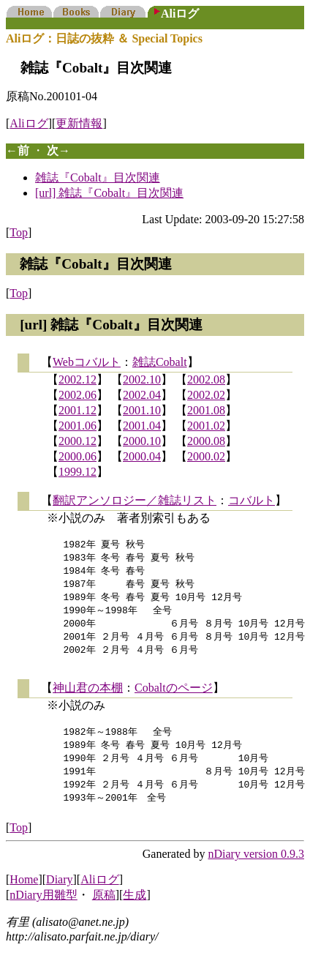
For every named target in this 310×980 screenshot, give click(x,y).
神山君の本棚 (88, 696)
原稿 (104, 910)
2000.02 (206, 456)
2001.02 (206, 426)
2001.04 (142, 426)
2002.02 (206, 395)
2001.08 (206, 410)
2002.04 (142, 395)
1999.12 (77, 472)
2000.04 (142, 456)
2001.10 (142, 410)
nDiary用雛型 (43, 910)
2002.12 (77, 379)
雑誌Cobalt (160, 362)
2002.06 (77, 395)
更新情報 (79, 123)
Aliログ (29, 123)
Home (24, 895)
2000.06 (77, 456)
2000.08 (206, 441)
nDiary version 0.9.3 (256, 869)
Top (19, 232)
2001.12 (77, 410)
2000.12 (77, 441)
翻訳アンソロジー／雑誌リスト (135, 500)
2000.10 (142, 441)
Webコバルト (87, 362)
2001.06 (77, 426)
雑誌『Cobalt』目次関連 (98, 177)
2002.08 (206, 379)
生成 (135, 910)
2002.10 (142, 379)
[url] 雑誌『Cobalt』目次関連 (109, 193)
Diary (59, 895)
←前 (18, 150)
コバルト (252, 500)
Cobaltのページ (174, 696)
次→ (58, 150)
